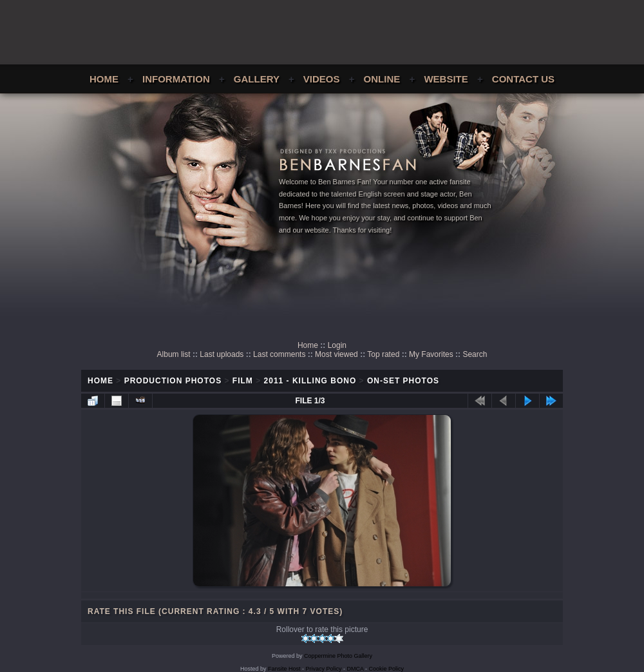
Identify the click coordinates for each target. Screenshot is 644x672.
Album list (174, 354)
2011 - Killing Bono (310, 381)
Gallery (257, 79)
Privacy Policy (324, 669)
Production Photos (173, 381)
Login (337, 345)
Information (176, 79)
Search (475, 354)
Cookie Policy (387, 669)
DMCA (355, 669)
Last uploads (222, 354)
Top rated (383, 354)
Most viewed (336, 354)
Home (104, 79)
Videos (322, 79)
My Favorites (431, 354)
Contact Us (523, 79)
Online (382, 79)
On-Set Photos (403, 381)
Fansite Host (284, 669)
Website (446, 79)
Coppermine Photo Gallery (338, 656)
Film (243, 381)
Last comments (279, 354)
